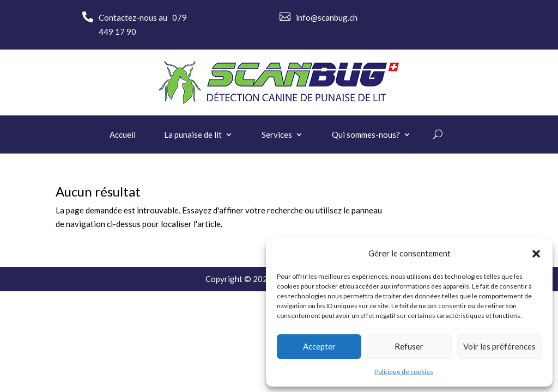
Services (277, 135)
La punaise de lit (193, 135)
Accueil (123, 135)
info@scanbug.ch (327, 17)
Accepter (319, 346)
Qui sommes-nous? (366, 135)
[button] (536, 254)
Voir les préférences (499, 346)
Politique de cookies (404, 372)
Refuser (409, 346)
